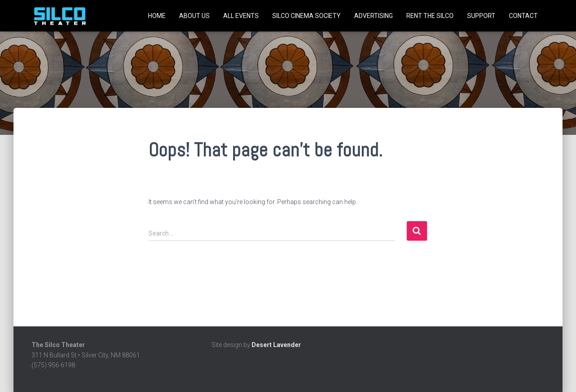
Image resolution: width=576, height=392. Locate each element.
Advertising (373, 16)
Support (481, 16)
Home (157, 16)
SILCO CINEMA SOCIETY (306, 16)
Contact (523, 16)
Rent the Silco (430, 16)
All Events (241, 16)
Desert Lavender (276, 345)
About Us (194, 16)
